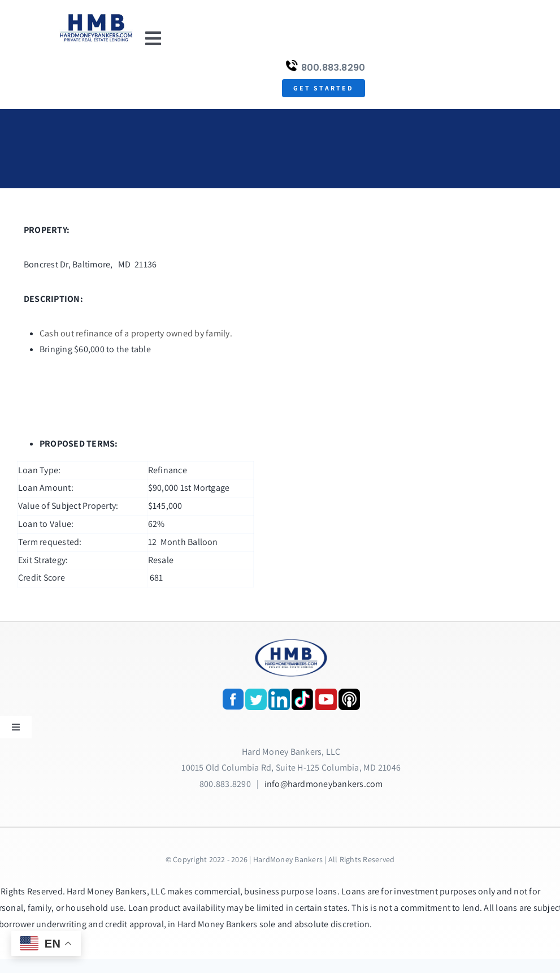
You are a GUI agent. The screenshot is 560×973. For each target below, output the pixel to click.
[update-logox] (96, 16)
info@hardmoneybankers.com (324, 784)
